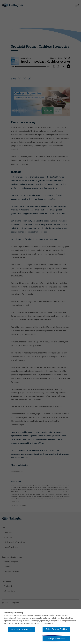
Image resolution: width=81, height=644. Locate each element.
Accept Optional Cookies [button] (21, 630)
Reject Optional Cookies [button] (56, 629)
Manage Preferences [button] (56, 639)
